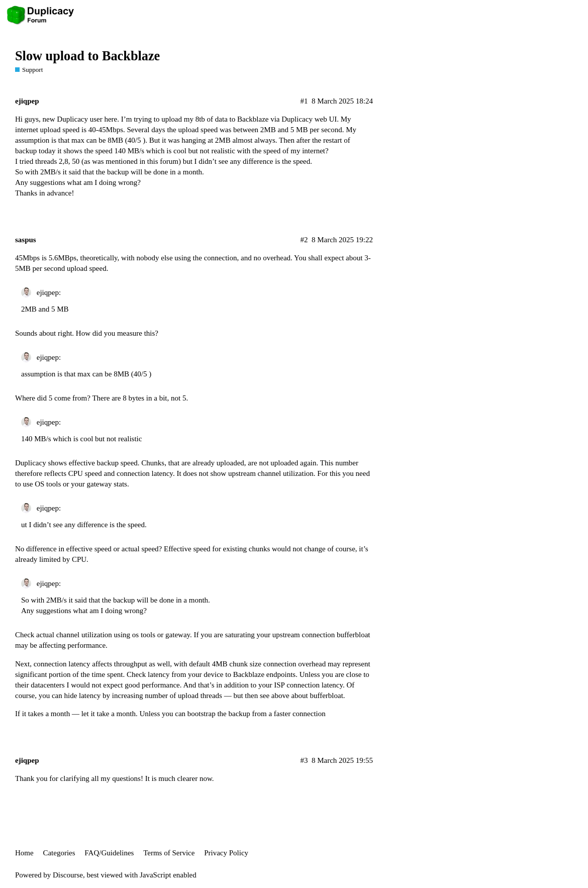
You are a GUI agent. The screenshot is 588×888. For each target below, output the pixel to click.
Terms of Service (169, 853)
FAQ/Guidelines (109, 853)
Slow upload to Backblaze (87, 56)
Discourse (68, 875)
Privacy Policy (226, 853)
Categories (59, 853)
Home (24, 853)
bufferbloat (353, 635)
